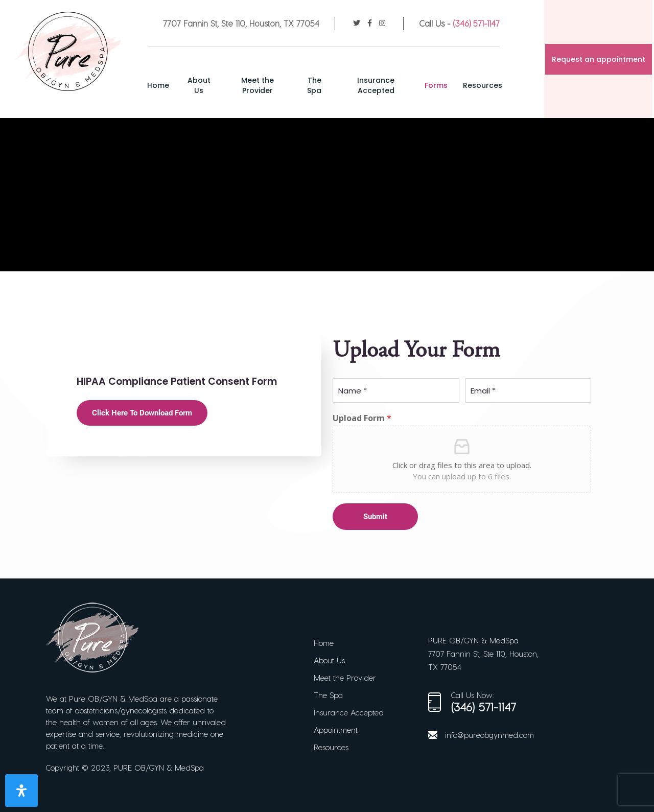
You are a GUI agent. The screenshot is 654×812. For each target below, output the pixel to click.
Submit (375, 517)
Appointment (336, 730)
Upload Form (362, 418)
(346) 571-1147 (477, 23)
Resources (485, 85)
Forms (438, 85)
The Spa (321, 85)
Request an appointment (600, 59)
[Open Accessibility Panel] (21, 791)
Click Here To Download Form (142, 413)
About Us (211, 85)
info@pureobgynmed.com (489, 735)
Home (171, 85)
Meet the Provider (267, 85)
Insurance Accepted (380, 85)
